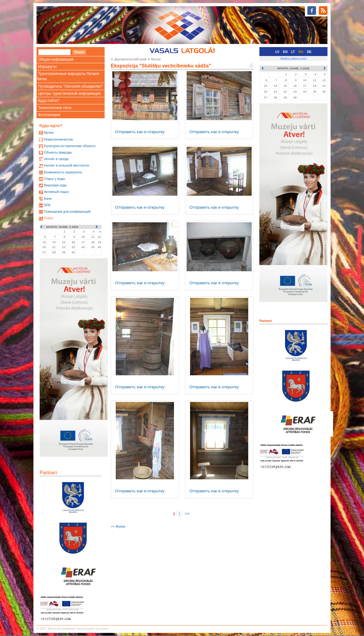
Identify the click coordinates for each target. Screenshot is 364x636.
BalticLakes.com (293, 59)
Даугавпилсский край (130, 59)
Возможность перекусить (63, 172)
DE (309, 52)
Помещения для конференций (67, 211)
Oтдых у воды (54, 179)
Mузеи (49, 133)
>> (187, 514)
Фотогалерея (49, 115)
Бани (48, 198)
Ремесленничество (58, 139)
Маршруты (47, 67)
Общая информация (56, 59)
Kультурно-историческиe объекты (70, 146)
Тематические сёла (55, 108)
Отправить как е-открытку (140, 132)
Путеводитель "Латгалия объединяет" (71, 86)
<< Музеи (118, 526)
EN (285, 52)
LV (277, 52)
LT (293, 52)
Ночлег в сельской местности (67, 165)
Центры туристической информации (69, 94)
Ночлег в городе (56, 159)
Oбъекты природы (58, 152)
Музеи (156, 59)
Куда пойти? (49, 101)
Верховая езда (55, 185)
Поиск (49, 218)
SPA (47, 205)
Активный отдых (56, 192)
